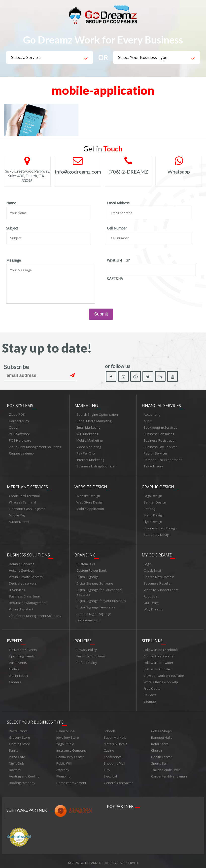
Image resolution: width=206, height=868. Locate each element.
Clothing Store (19, 740)
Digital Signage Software (95, 582)
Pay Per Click (86, 454)
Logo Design (153, 495)
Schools (110, 728)
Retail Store (160, 740)
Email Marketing (88, 428)
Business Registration (160, 441)
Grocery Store (19, 734)
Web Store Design (90, 502)
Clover (14, 428)
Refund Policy (87, 660)
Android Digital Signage (94, 612)
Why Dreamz (153, 608)
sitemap (150, 699)
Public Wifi (64, 760)
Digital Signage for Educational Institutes (99, 591)
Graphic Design (158, 486)
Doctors (15, 766)
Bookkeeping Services (160, 428)
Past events (18, 660)
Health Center (162, 753)
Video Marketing (89, 447)
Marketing (86, 406)
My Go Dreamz (157, 553)
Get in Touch (18, 673)
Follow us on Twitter (158, 660)
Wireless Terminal (22, 502)
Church (156, 747)
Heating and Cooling (24, 773)
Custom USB (86, 562)
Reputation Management (28, 601)
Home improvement (71, 779)
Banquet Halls (162, 734)
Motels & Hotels (116, 740)
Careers (15, 680)
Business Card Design (160, 527)
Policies (83, 638)
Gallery (14, 667)
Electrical (110, 773)
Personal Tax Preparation (163, 460)
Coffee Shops (161, 728)
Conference (113, 753)
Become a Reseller (158, 582)
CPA (107, 766)
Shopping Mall (114, 760)
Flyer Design (153, 521)
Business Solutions (28, 553)
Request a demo (21, 454)
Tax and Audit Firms (166, 766)
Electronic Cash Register (27, 508)
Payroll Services (156, 454)
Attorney (63, 766)
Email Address (118, 203)
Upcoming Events (22, 654)
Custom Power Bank (92, 569)
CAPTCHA (115, 278)
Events (15, 638)
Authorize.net (19, 521)
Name (11, 203)
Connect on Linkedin (159, 654)
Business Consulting (159, 434)
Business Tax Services (161, 447)
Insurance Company (71, 747)
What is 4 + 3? (118, 260)
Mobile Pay (17, 514)
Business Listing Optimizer (96, 466)
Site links (152, 638)
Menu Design (154, 514)
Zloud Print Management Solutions (35, 447)
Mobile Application (90, 508)
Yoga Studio (65, 740)
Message (14, 260)
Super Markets (115, 734)
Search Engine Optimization (97, 415)
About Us (151, 595)
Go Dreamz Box (88, 619)
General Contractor (118, 779)
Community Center (70, 753)
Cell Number (117, 228)
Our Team (151, 601)
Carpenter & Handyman (169, 773)
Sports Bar (159, 760)
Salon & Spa (66, 728)
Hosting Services (21, 569)
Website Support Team (161, 588)
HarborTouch (19, 421)
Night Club (17, 760)
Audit (148, 421)
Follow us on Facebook (161, 647)
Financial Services (161, 406)
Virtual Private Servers (26, 575)
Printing (149, 508)
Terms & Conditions (91, 654)
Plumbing (63, 773)
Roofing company (22, 779)
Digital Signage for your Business (101, 599)
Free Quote (152, 686)
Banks (14, 747)
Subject (12, 228)
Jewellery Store (68, 734)
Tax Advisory (153, 466)
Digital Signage (87, 575)
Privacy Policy (87, 647)
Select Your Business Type (35, 719)
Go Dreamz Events (23, 647)
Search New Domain (159, 575)
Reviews (150, 692)
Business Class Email (25, 595)
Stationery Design (157, 534)
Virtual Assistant (21, 608)
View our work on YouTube (164, 673)
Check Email (153, 569)
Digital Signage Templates (96, 606)
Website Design (91, 486)
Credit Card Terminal (24, 495)
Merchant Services (27, 486)
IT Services (17, 588)
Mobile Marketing (89, 441)
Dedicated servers (23, 582)
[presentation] (145, 292)
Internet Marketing (90, 460)
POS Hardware (20, 441)
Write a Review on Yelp (161, 680)
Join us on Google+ (158, 667)
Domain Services (22, 562)
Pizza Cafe (17, 753)
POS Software (19, 434)
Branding (85, 553)
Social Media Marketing (94, 421)
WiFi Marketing (87, 434)
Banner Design (155, 502)
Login (148, 562)
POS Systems (20, 406)
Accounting (152, 415)
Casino (109, 747)
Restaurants (18, 728)
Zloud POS (17, 415)
